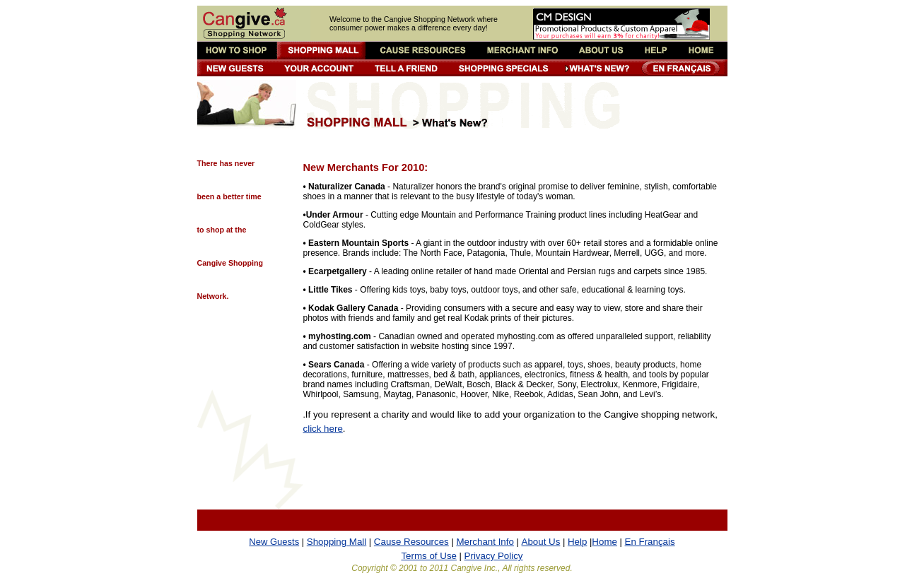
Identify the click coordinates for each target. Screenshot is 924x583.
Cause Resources (411, 542)
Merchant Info (485, 542)
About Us (541, 542)
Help (577, 542)
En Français (650, 542)
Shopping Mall (337, 542)
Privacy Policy (494, 556)
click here (323, 429)
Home (604, 542)
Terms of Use (429, 556)
